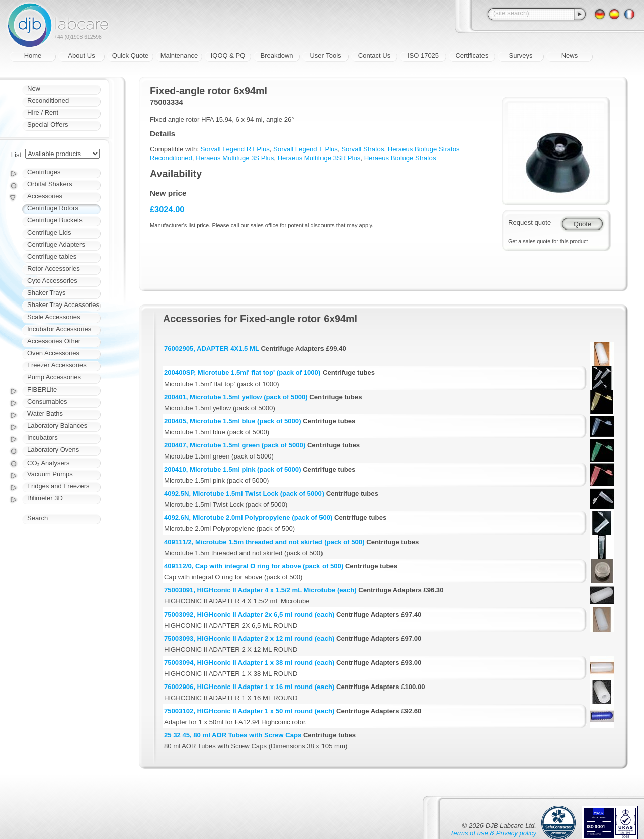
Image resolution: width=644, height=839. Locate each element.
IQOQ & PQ (228, 56)
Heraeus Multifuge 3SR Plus (319, 158)
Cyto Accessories (52, 281)
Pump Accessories (54, 377)
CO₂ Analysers (48, 463)
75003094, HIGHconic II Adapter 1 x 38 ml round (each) (249, 663)
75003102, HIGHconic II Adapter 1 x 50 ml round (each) (249, 711)
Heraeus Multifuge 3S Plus (235, 158)
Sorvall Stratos (363, 149)
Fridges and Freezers (58, 486)
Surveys (521, 56)
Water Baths (45, 413)
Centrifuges (44, 172)
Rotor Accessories (54, 269)
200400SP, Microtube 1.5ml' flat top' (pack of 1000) (242, 373)
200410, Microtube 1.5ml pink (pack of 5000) (233, 469)
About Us (81, 56)
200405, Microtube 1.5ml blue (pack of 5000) (233, 421)
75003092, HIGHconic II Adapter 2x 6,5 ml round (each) (249, 614)
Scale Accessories (54, 317)
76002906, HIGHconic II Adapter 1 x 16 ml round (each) (249, 687)
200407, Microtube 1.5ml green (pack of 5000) (235, 445)
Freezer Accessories (57, 365)
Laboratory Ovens (53, 450)
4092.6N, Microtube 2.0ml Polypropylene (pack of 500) (248, 518)
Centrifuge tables (52, 256)
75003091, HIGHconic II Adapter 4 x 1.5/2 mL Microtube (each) (260, 590)
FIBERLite (42, 389)
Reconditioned (48, 100)
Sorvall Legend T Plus (305, 149)
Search (37, 518)
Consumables (47, 401)
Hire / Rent (43, 112)
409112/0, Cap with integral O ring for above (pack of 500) (254, 566)
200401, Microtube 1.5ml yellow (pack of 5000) (236, 397)
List (16, 155)
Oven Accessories (53, 353)
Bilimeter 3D (45, 498)
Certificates (472, 56)
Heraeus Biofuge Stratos (400, 158)
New (34, 88)
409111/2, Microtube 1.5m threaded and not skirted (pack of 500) (264, 542)
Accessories (45, 196)
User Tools (325, 56)
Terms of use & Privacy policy (493, 833)
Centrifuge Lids (49, 232)
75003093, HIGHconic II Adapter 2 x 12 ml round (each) (249, 638)
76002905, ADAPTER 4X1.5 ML (212, 349)
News (570, 56)
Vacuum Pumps (50, 474)
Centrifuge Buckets (55, 220)
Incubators (43, 438)
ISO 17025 (423, 56)
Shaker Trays (47, 293)
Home (33, 56)
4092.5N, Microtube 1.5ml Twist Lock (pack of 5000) (244, 493)
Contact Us (374, 56)
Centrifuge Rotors (53, 208)
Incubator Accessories (59, 329)
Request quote (530, 223)
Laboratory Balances (57, 426)
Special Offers (48, 125)
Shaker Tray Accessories (63, 305)
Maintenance (179, 56)
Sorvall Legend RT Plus (235, 149)
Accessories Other (54, 341)
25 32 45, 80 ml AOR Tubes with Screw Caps (233, 735)
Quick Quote (130, 56)
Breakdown (276, 56)
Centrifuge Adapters (56, 244)
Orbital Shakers (50, 184)
